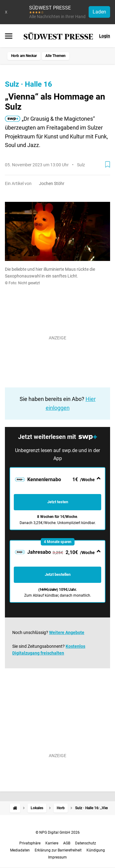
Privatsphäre (30, 843)
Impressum (57, 857)
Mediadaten (20, 850)
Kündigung (96, 850)
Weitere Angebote (67, 632)
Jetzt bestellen (58, 574)
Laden (99, 12)
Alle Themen (56, 56)
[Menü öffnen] (9, 36)
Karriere (52, 843)
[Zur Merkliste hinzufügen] (108, 164)
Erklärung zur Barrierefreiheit (58, 850)
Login (105, 36)
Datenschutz (86, 843)
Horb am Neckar (24, 56)
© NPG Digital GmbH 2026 (58, 832)
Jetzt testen (58, 502)
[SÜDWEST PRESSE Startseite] (58, 36)
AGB (67, 843)
